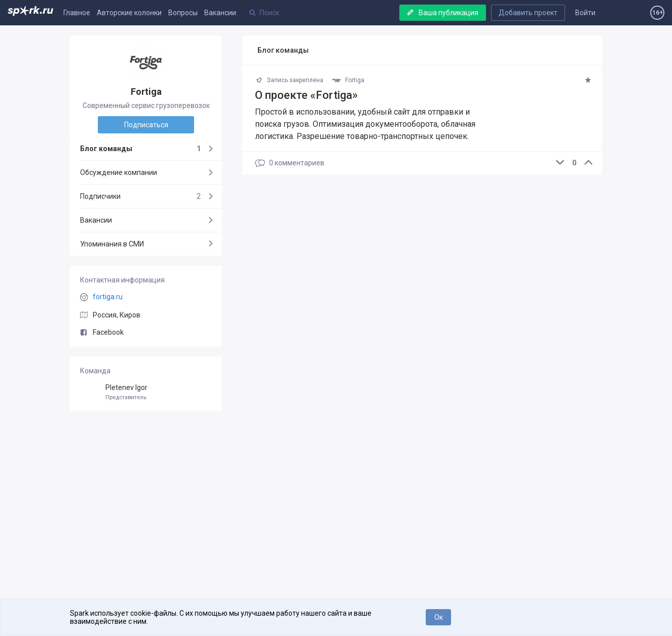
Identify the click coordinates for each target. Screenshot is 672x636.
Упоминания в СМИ (112, 244)
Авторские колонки (129, 13)
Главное (77, 13)
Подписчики (140, 196)
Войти (585, 13)
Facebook (102, 332)
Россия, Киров (117, 315)
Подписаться (146, 125)
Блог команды (140, 149)
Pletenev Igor (146, 392)
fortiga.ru (108, 297)
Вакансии (220, 13)
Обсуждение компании (119, 172)
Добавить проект (528, 13)
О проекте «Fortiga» (306, 95)
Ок (439, 617)
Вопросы (183, 13)
